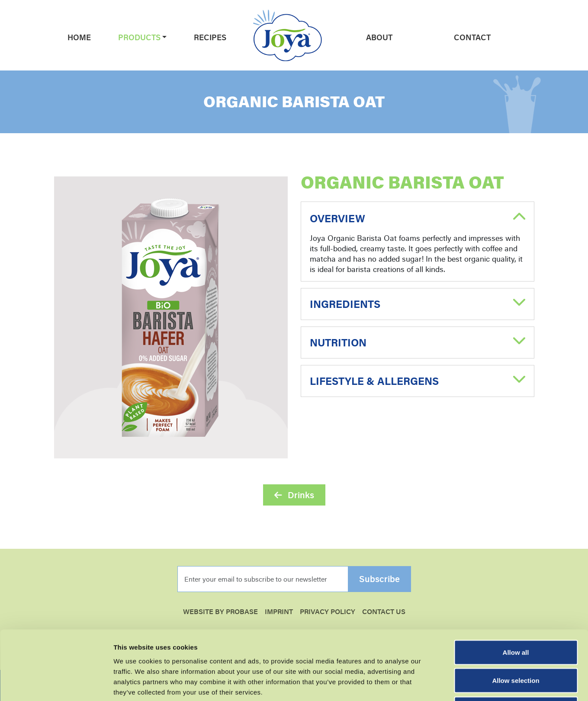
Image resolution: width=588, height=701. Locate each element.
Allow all (516, 587)
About (379, 37)
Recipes (210, 37)
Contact (472, 37)
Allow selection (516, 616)
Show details (454, 684)
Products (139, 37)
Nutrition (338, 342)
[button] (164, 37)
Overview (337, 218)
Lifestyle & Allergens (374, 381)
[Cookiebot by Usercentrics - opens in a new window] (56, 684)
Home (79, 37)
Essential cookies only (516, 644)
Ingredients (345, 304)
